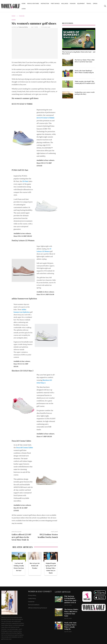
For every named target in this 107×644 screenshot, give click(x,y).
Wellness (65, 3)
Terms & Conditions (34, 605)
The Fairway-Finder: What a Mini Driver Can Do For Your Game (85, 61)
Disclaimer (31, 602)
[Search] (105, 6)
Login (24, 9)
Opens (95, 3)
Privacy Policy (32, 595)
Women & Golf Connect (40, 591)
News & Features (33, 3)
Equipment (81, 3)
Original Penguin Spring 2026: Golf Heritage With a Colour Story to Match (51, 568)
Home (24, 3)
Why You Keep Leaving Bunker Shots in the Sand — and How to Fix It (79, 53)
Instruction (45, 3)
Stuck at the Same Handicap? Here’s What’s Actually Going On (84, 72)
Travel (89, 3)
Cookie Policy (32, 598)
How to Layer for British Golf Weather (35, 566)
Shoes (14, 20)
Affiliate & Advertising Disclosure (38, 608)
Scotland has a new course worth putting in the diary (85, 93)
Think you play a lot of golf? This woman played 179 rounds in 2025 (85, 82)
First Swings (55, 3)
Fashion (73, 3)
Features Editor (23, 27)
